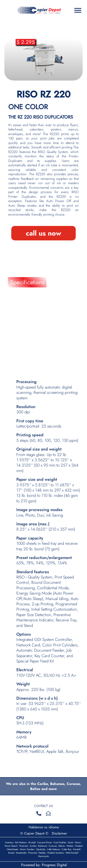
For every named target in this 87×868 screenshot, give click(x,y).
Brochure (21, 307)
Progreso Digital (54, 865)
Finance (20, 320)
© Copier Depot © (34, 833)
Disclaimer (59, 833)
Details (18, 333)
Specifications (27, 282)
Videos (19, 358)
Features (20, 295)
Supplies (21, 345)
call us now (43, 233)
